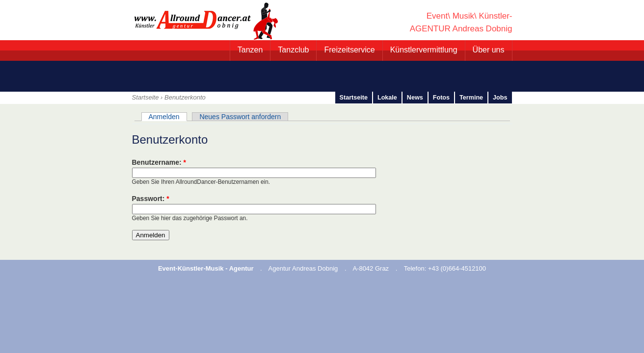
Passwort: (151, 199)
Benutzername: (159, 162)
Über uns (489, 50)
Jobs (500, 98)
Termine (471, 98)
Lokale (387, 98)
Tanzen (250, 50)
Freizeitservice (349, 50)
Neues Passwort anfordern (240, 117)
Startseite (146, 97)
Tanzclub (293, 50)
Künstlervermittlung (424, 50)
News (415, 98)
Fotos (441, 98)
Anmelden (164, 117)
